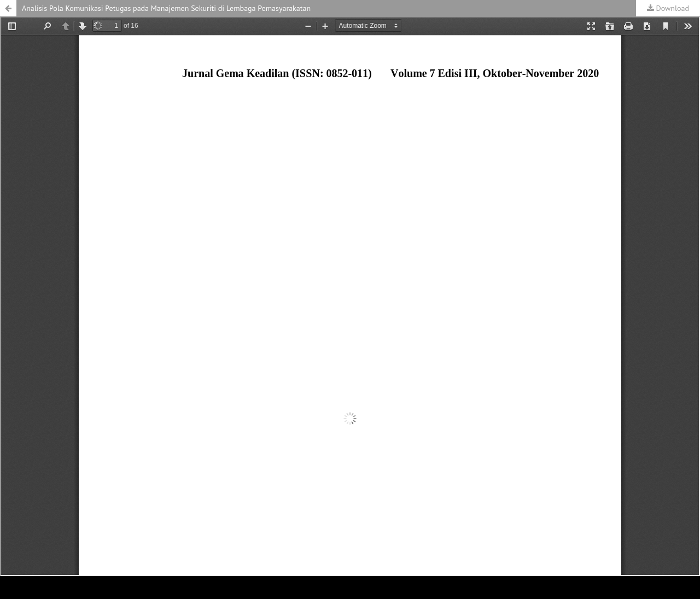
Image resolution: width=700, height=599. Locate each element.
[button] (8, 8)
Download (672, 8)
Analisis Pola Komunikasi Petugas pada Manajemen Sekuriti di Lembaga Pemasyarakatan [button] (166, 8)
